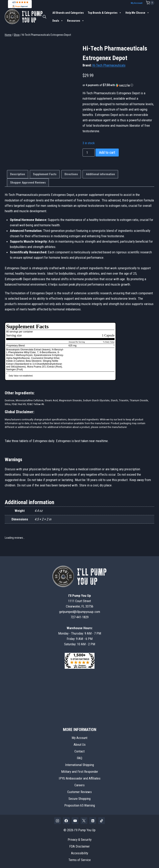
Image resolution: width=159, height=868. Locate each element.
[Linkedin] (93, 820)
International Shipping (79, 765)
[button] (118, 85)
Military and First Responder (80, 771)
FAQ (79, 758)
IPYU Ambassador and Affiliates (80, 778)
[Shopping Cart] (150, 3)
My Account (138, 3)
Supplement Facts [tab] (45, 174)
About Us (80, 744)
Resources (76, 20)
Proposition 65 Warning (80, 805)
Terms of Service (80, 860)
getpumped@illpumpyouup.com (80, 611)
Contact (79, 751)
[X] (84, 820)
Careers (79, 785)
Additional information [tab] (100, 174)
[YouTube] (75, 820)
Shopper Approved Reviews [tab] (28, 182)
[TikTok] (102, 820)
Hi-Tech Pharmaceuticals (109, 65)
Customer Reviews (79, 792)
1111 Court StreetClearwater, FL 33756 (80, 601)
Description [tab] (18, 174)
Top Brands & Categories (105, 13)
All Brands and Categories (68, 13)
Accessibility (80, 853)
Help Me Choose (137, 13)
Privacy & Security (80, 839)
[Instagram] (58, 820)
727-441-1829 (80, 617)
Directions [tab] (71, 174)
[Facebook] (66, 820)
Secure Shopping (79, 798)
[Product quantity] (89, 153)
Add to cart (107, 152)
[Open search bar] (44, 17)
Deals (58, 20)
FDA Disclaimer (79, 846)
